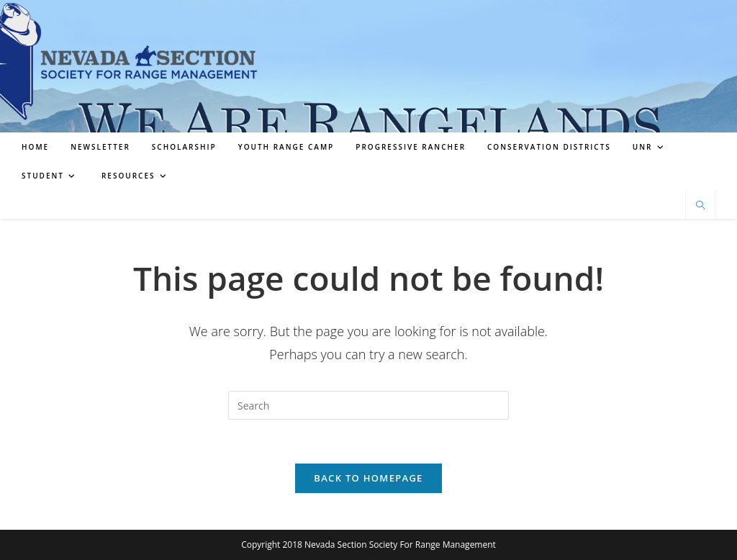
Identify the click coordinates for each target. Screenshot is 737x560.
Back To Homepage (368, 478)
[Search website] (700, 206)
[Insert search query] (368, 405)
